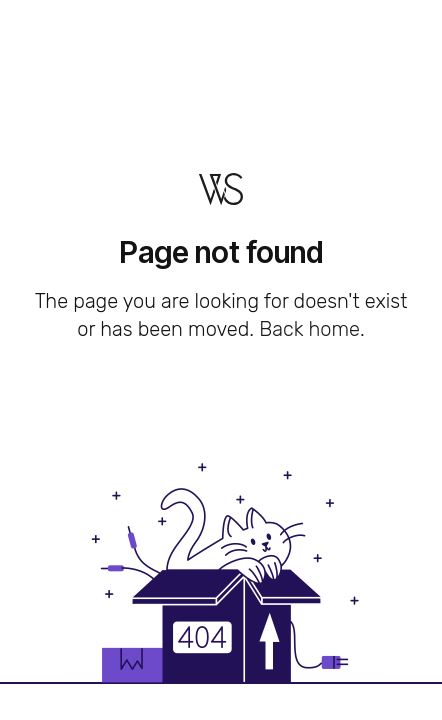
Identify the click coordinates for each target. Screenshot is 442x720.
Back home (309, 329)
